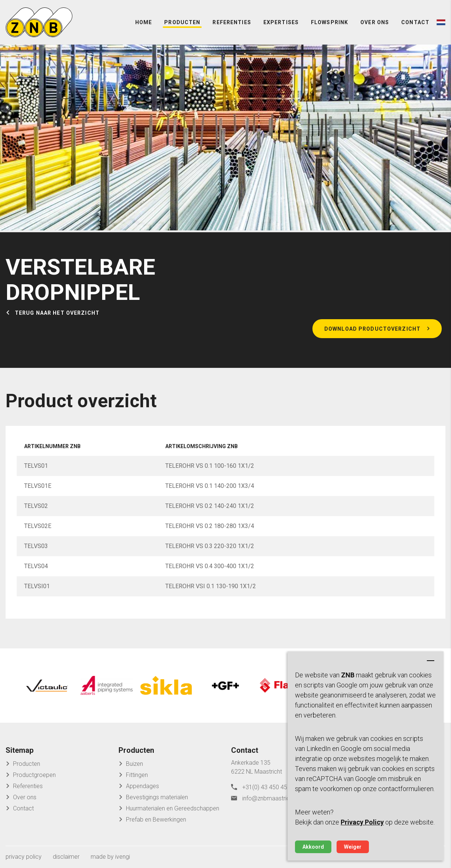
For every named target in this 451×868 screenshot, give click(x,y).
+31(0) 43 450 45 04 (269, 787)
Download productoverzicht (372, 329)
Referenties (232, 22)
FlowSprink (330, 22)
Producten (182, 22)
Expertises (281, 22)
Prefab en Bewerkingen (156, 820)
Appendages (142, 786)
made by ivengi (110, 857)
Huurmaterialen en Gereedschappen (173, 808)
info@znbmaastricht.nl (271, 798)
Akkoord (313, 847)
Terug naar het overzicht (57, 313)
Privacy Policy (362, 822)
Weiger (353, 847)
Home (144, 22)
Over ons (375, 22)
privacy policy (24, 857)
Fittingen (137, 775)
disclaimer (66, 857)
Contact (415, 22)
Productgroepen (34, 775)
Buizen (134, 764)
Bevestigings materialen (157, 797)
